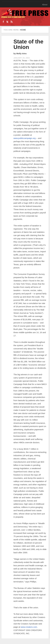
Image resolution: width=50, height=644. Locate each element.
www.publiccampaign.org (25, 138)
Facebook (3, 22)
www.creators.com (29, 627)
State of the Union (28, 44)
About (45, 5)
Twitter (7, 22)
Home (23, 30)
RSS (12, 22)
